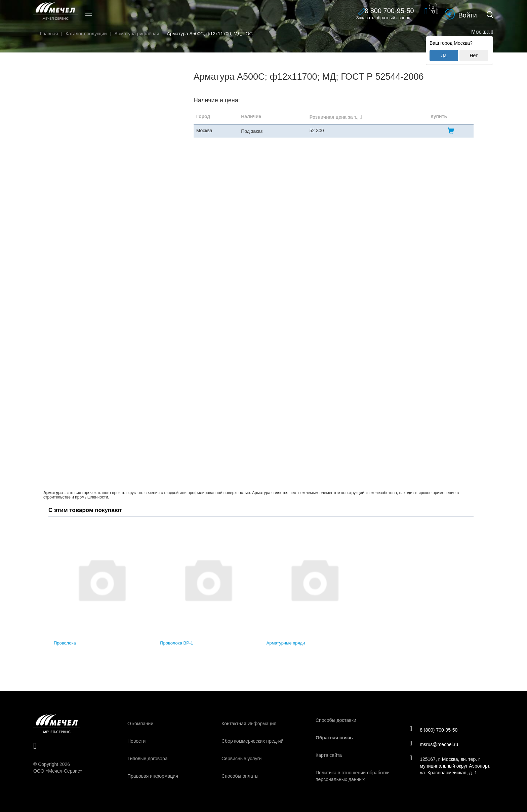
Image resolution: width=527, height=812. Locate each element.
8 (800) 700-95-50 (434, 729)
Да (444, 56)
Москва (481, 32)
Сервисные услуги (241, 759)
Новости (136, 741)
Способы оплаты (240, 776)
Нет (474, 56)
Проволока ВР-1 (176, 643)
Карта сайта (329, 755)
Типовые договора (147, 759)
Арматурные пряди (286, 643)
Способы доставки (336, 720)
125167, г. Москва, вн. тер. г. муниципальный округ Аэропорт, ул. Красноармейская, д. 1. (451, 766)
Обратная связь (334, 738)
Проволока (65, 643)
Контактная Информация (249, 724)
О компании (140, 724)
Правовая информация (153, 776)
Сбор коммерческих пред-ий (252, 741)
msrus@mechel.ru (435, 744)
